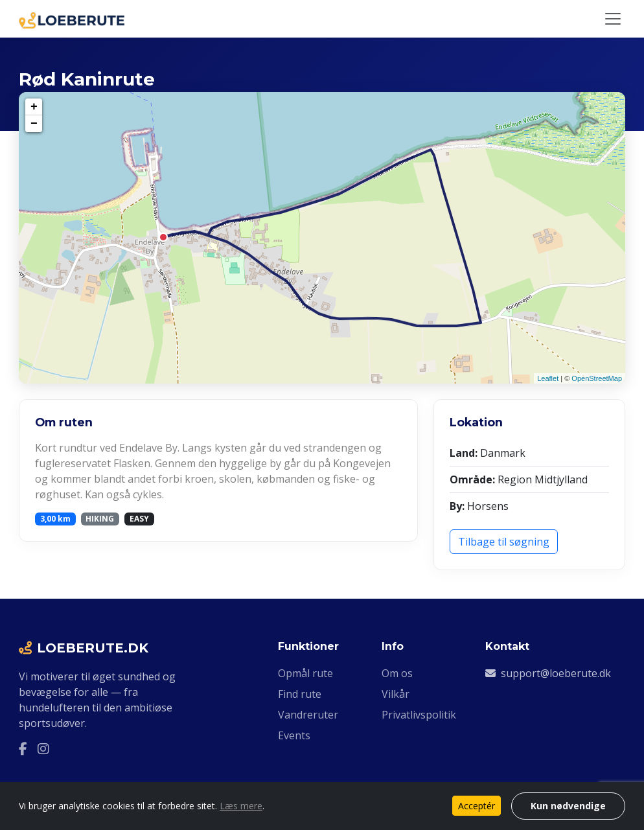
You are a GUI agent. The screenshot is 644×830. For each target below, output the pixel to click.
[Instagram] (43, 749)
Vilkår (396, 694)
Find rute (300, 694)
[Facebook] (23, 749)
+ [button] (34, 107)
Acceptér (477, 806)
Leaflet (548, 378)
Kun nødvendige (568, 806)
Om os (397, 673)
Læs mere (241, 806)
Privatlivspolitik (419, 715)
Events (294, 735)
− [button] (34, 124)
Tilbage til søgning (504, 542)
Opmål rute (305, 673)
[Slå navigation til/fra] (613, 19)
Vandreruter (308, 715)
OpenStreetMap (597, 378)
